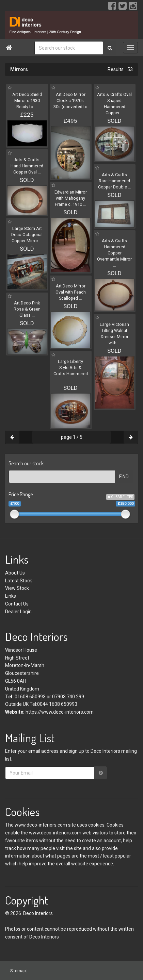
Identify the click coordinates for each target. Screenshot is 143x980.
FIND (124, 477)
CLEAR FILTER (120, 497)
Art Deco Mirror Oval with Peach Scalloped (71, 292)
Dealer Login (18, 612)
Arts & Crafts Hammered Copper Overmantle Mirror (114, 253)
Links (11, 596)
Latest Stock (19, 581)
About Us (15, 573)
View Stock (17, 588)
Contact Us (17, 604)
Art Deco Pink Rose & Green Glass (27, 309)
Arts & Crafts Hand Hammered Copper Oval (27, 166)
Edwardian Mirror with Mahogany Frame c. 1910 (71, 198)
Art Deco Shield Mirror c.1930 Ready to (27, 101)
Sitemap (18, 971)
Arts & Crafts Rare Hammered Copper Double (115, 181)
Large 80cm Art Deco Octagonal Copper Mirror (27, 235)
